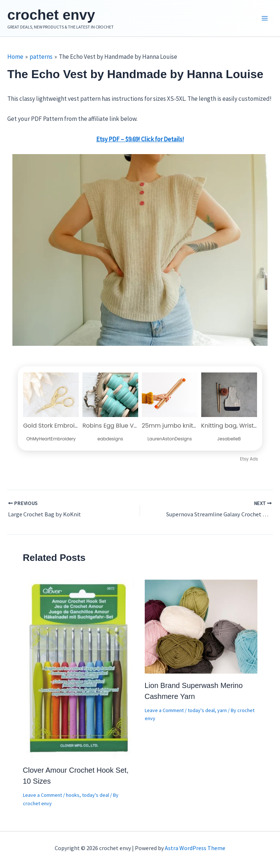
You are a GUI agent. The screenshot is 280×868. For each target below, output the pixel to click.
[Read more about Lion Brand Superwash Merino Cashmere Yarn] (201, 628)
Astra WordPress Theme (195, 848)
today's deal (96, 797)
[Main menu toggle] (265, 19)
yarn (222, 712)
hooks (73, 797)
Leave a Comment (42, 797)
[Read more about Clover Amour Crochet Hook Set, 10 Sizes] (79, 670)
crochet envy (57, 16)
